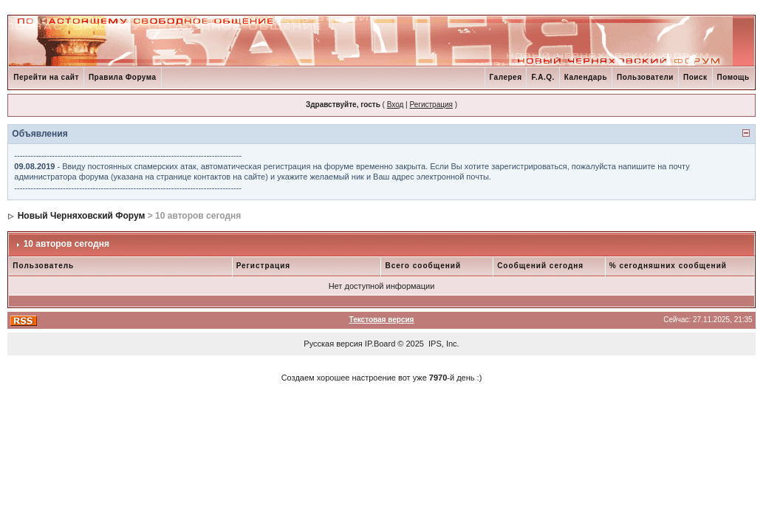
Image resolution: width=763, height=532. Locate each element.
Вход (396, 105)
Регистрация (431, 105)
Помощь (733, 77)
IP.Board (380, 344)
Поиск (695, 77)
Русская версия (333, 344)
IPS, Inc (443, 344)
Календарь (586, 77)
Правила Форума (123, 77)
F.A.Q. (543, 77)
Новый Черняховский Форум (82, 216)
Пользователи (645, 77)
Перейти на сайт (46, 77)
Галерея (506, 77)
